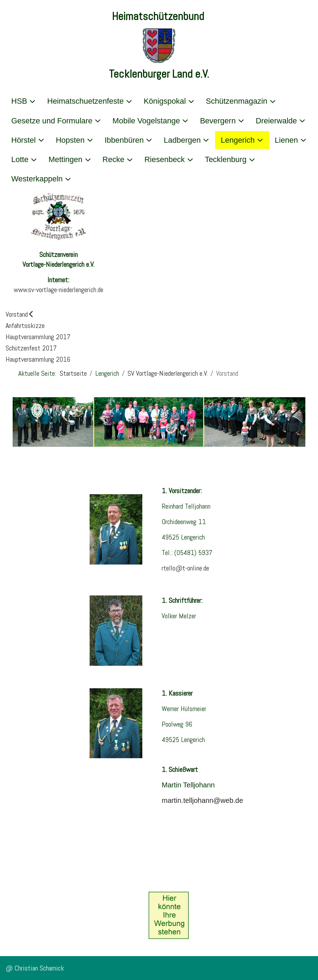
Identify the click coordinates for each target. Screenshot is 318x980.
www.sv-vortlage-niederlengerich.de (59, 290)
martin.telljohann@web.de (202, 800)
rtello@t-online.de (185, 568)
